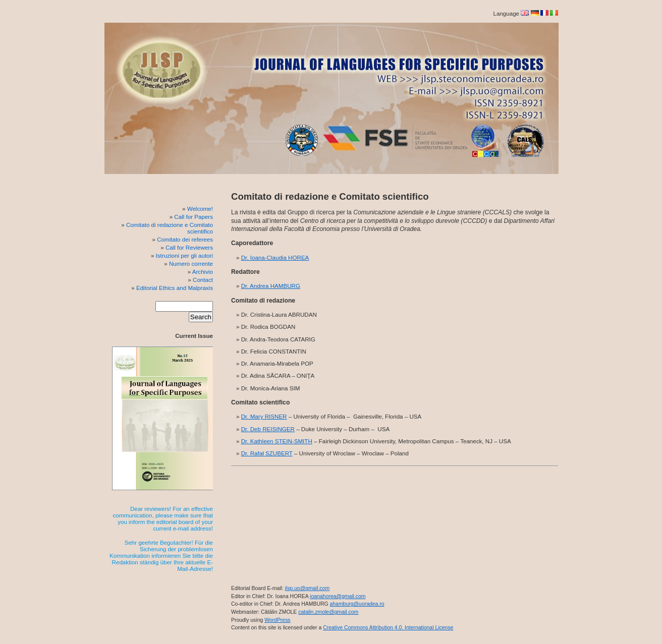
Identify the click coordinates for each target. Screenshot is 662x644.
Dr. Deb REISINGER (268, 429)
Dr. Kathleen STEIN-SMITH (277, 441)
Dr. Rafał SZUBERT (267, 453)
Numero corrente (191, 264)
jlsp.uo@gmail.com (307, 588)
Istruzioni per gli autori (184, 255)
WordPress (277, 620)
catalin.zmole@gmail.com (328, 612)
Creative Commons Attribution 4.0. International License (388, 628)
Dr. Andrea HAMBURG (271, 286)
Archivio (203, 272)
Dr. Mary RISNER (264, 416)
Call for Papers (194, 217)
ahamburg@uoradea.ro (357, 604)
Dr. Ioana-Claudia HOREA (275, 257)
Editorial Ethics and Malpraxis (175, 288)
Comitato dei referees (185, 239)
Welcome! (200, 209)
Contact (203, 280)
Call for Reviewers (189, 247)
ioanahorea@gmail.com (338, 596)
